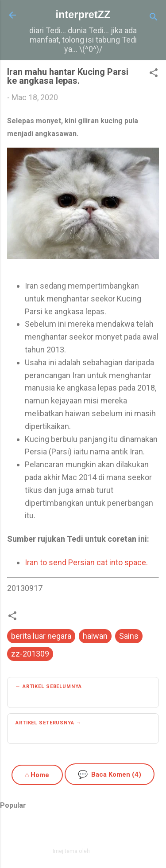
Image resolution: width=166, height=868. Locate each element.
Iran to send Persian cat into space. (86, 562)
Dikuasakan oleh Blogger (83, 832)
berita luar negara (41, 636)
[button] (154, 74)
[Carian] (154, 18)
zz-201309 (30, 654)
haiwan (95, 636)
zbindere (102, 851)
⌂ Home (37, 775)
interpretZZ (83, 15)
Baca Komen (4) (110, 774)
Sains (129, 636)
